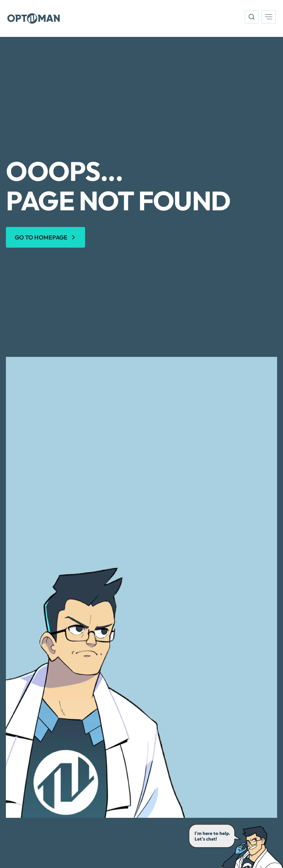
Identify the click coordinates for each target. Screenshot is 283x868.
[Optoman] (34, 18)
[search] (252, 17)
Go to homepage (41, 237)
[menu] (269, 17)
